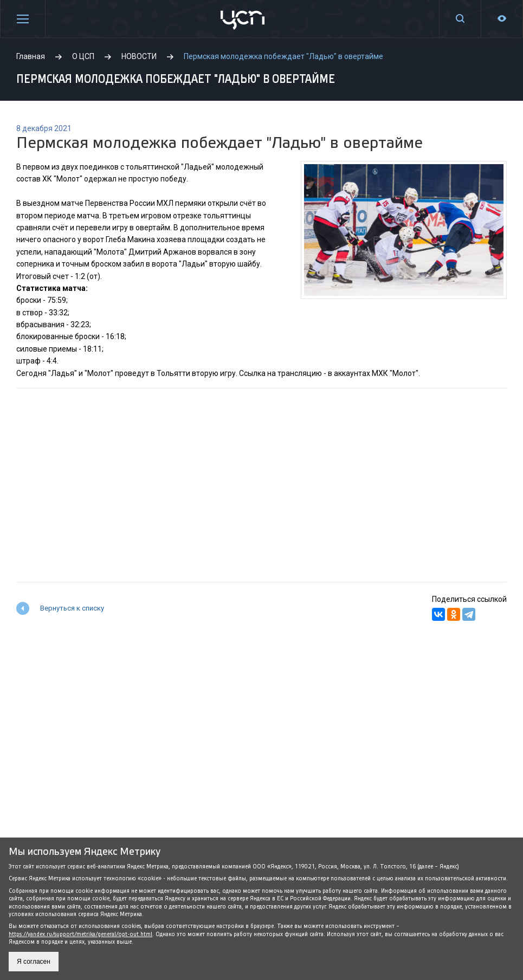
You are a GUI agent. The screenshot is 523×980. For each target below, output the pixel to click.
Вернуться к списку (72, 608)
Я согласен (34, 962)
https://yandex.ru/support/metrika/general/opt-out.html (80, 934)
